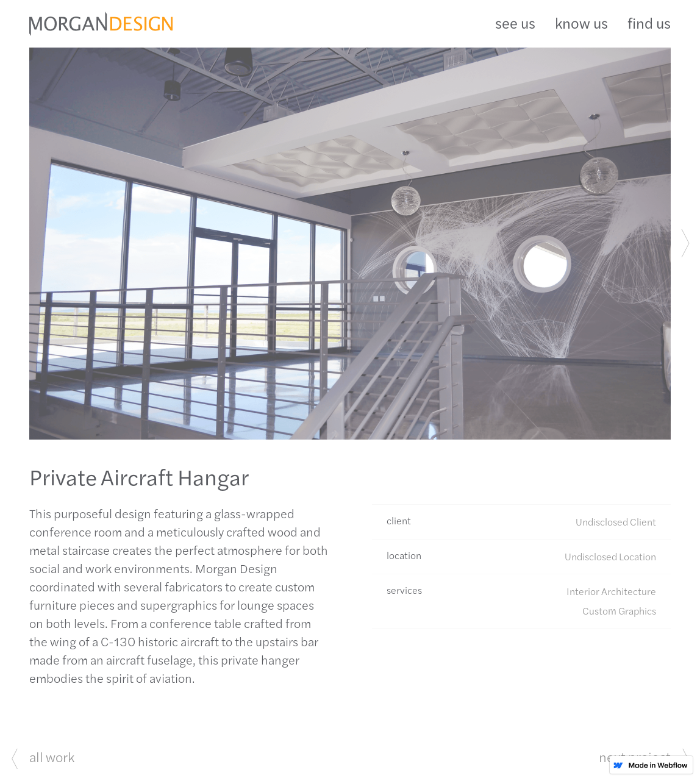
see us (515, 23)
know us (581, 23)
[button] (685, 244)
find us (649, 23)
